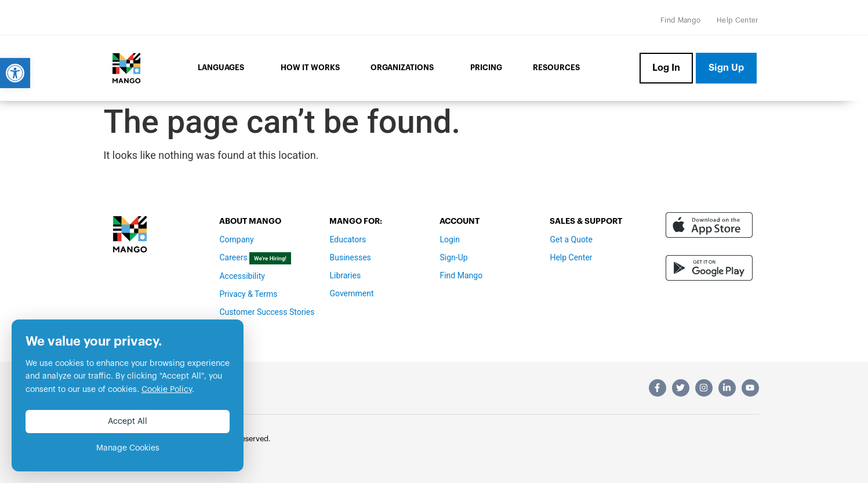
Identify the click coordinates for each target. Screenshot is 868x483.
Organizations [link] (405, 68)
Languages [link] (224, 68)
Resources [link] (556, 68)
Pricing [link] (486, 68)
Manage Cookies (128, 448)
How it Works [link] (310, 68)
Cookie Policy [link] (167, 390)
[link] (15, 73)
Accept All (128, 422)
